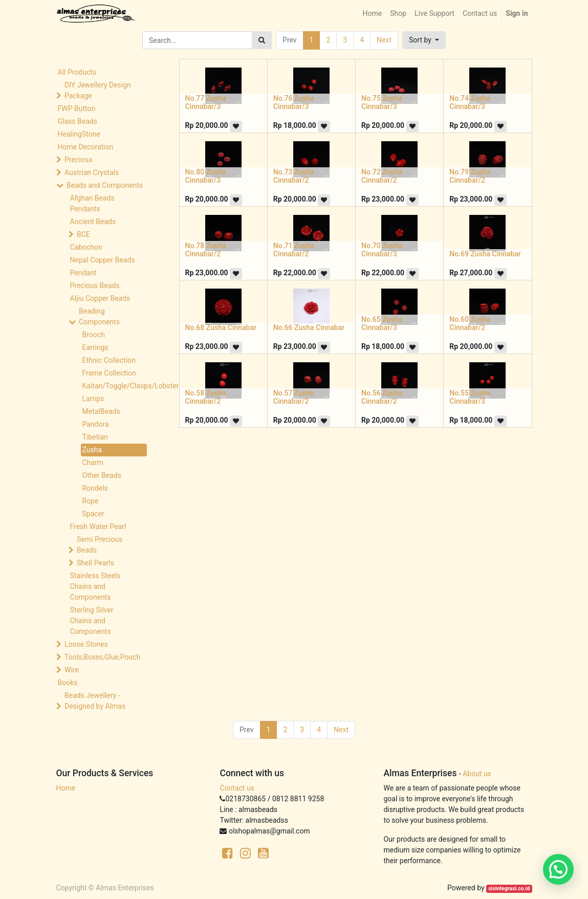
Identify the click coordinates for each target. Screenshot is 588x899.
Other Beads (102, 475)
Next (384, 40)
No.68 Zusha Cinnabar (221, 327)
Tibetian (95, 437)
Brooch (94, 335)
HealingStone (79, 134)
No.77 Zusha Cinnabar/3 (206, 103)
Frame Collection (109, 373)
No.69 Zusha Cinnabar (485, 254)
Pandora (96, 424)
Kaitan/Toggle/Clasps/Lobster (115, 386)
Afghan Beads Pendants (92, 203)
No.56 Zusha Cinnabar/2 (382, 397)
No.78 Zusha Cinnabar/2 (206, 250)
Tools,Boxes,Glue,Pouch (102, 657)
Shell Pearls (95, 563)
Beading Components (99, 316)
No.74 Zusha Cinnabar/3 (470, 103)
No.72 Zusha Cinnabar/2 (382, 176)
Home (66, 788)
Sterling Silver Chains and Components (92, 621)
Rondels (95, 488)
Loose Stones (86, 644)
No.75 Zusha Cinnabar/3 (382, 103)
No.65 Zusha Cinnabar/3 (382, 324)
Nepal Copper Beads (103, 260)
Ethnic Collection (109, 360)
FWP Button (77, 108)
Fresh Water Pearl (98, 527)
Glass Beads (78, 121)
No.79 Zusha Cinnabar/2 (470, 176)
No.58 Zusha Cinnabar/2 (206, 397)
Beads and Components (105, 185)
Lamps (93, 399)
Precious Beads (95, 286)
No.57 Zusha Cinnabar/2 (294, 397)
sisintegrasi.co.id (509, 889)
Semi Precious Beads (100, 545)
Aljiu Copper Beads (100, 298)
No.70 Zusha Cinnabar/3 (382, 250)
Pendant (83, 273)
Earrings (95, 347)
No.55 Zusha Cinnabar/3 (470, 397)
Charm (93, 463)
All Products (77, 72)
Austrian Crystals (92, 172)
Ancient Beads (93, 222)
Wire (72, 670)
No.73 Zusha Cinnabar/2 (294, 176)
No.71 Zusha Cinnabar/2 (294, 250)
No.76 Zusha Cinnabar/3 (294, 103)
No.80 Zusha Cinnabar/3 (206, 176)
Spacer (93, 514)
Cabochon (86, 247)
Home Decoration (86, 147)
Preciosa (78, 160)
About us (477, 774)
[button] (424, 40)
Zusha (92, 450)
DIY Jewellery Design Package (98, 90)
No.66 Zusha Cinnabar (309, 327)
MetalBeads (101, 411)
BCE (83, 234)
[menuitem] (372, 14)
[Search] (262, 40)
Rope (91, 501)
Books (68, 683)
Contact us (237, 788)
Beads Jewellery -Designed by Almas (95, 701)
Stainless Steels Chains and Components (95, 586)
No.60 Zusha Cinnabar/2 (470, 324)
